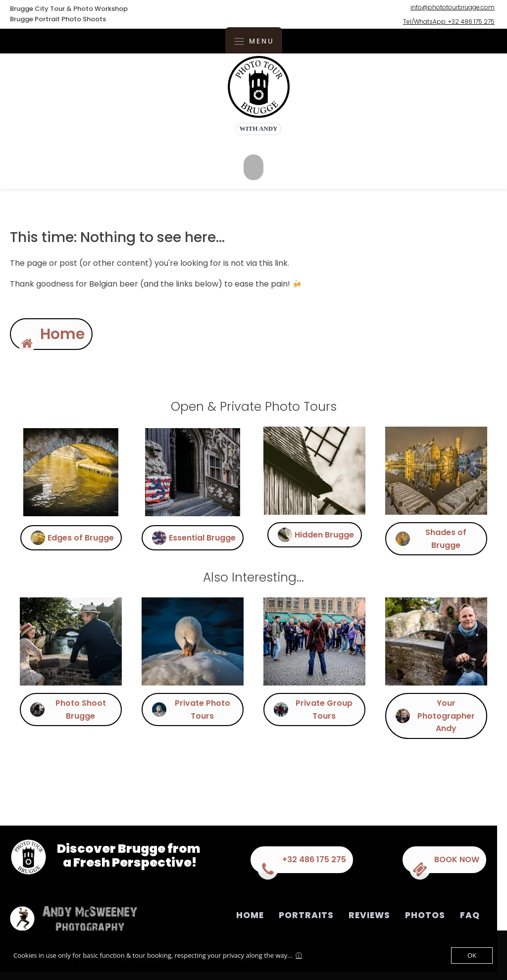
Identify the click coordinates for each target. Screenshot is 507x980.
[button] (41, 334)
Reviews (369, 915)
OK (472, 955)
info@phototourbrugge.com (453, 7)
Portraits (306, 915)
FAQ (470, 915)
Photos (425, 915)
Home (250, 915)
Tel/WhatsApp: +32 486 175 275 (449, 22)
